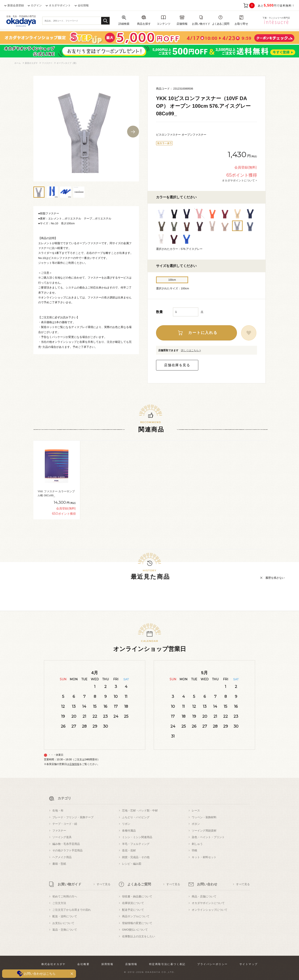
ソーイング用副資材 (204, 831)
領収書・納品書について (137, 896)
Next (133, 132)
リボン (126, 824)
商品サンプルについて (136, 916)
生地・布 (58, 811)
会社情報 (83, 5)
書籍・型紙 (59, 864)
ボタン (196, 824)
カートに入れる (203, 333)
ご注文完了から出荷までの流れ (72, 910)
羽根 (194, 850)
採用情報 (107, 964)
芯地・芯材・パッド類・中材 (140, 811)
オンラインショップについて (210, 910)
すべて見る (104, 884)
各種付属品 (129, 831)
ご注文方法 (59, 903)
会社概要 (83, 964)
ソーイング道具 (62, 837)
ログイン (36, 5)
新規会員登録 (16, 5)
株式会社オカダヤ (54, 964)
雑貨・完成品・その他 (136, 857)
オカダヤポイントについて (208, 903)
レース (196, 811)
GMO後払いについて (135, 930)
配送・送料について (65, 916)
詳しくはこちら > (191, 350)
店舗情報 (74, 764)
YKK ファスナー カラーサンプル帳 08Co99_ (56, 493)
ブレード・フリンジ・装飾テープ (73, 817)
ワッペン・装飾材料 (204, 817)
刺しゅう (197, 844)
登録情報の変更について (137, 923)
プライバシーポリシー (212, 964)
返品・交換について (65, 930)
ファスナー (59, 831)
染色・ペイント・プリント (208, 837)
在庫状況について (133, 903)
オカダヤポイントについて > (239, 180)
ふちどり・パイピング (136, 817)
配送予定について (133, 910)
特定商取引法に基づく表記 (167, 964)
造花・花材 (129, 850)
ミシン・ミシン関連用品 (137, 837)
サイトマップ (249, 964)
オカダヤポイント (60, 5)
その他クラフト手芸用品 (67, 850)
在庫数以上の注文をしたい (139, 936)
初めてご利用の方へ (65, 896)
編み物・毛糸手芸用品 (66, 844)
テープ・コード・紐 (65, 824)
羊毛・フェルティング (136, 844)
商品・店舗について (204, 896)
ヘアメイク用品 (62, 857)
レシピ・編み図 (132, 864)
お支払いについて (63, 923)
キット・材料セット (204, 857)
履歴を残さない (275, 578)
